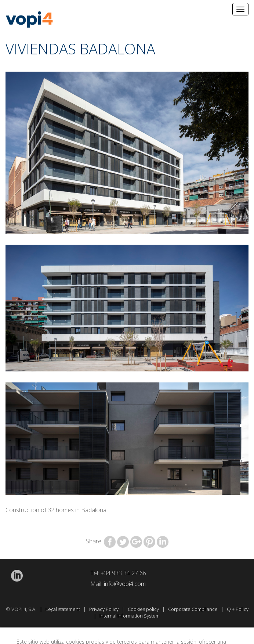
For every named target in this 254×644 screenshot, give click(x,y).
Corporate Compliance (193, 609)
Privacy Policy (104, 609)
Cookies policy (144, 609)
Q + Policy (238, 609)
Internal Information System (130, 616)
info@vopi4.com (125, 584)
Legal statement (63, 609)
